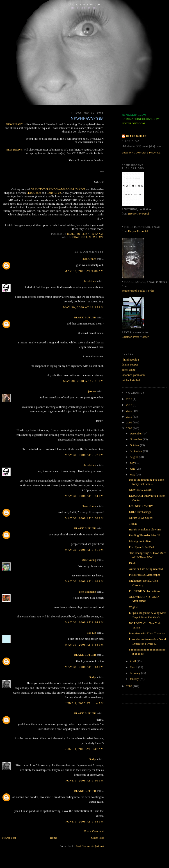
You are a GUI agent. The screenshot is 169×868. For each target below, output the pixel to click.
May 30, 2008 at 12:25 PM (83, 307)
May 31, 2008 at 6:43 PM (84, 667)
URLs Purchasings (140, 512)
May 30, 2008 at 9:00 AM (84, 271)
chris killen (89, 281)
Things (133, 524)
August (134, 457)
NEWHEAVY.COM (141, 490)
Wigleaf (134, 607)
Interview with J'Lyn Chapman (147, 633)
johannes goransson (133, 375)
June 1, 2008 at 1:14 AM (84, 703)
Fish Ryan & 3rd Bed (141, 547)
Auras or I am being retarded (146, 569)
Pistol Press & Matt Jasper (144, 575)
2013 (129, 399)
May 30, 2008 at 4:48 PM (84, 581)
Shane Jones (34, 193)
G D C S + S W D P (84, 4)
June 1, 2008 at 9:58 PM (85, 821)
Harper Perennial (139, 214)
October (135, 445)
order (151, 291)
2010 (129, 417)
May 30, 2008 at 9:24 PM (84, 622)
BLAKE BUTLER (85, 317)
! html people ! (130, 360)
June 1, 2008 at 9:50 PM (85, 780)
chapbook (80, 237)
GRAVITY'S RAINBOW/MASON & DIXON (58, 189)
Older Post (97, 838)
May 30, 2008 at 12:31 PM (83, 381)
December (136, 433)
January (135, 679)
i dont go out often (140, 541)
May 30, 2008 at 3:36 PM (84, 518)
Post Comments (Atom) (90, 846)
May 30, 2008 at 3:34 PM (84, 496)
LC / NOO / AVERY (141, 506)
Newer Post (9, 838)
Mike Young (89, 560)
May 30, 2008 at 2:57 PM (84, 455)
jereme (92, 391)
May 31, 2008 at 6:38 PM (84, 645)
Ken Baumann (88, 592)
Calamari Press (130, 337)
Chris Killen (54, 193)
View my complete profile (141, 153)
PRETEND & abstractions (144, 591)
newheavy (96, 237)
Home (54, 838)
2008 (129, 428)
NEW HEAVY (14, 124)
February (135, 673)
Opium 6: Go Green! (141, 518)
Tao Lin (91, 633)
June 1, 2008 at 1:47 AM (84, 749)
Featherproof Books (133, 291)
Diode (132, 563)
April (133, 661)
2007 (129, 686)
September (136, 451)
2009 (129, 422)
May (133, 474)
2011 (129, 411)
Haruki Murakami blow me (145, 529)
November (136, 439)
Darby (92, 677)
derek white (129, 370)
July (133, 463)
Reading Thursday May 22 (145, 535)
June (133, 469)
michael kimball (131, 380)
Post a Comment (94, 831)
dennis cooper (130, 364)
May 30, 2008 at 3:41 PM (84, 550)
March (134, 667)
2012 (129, 405)
